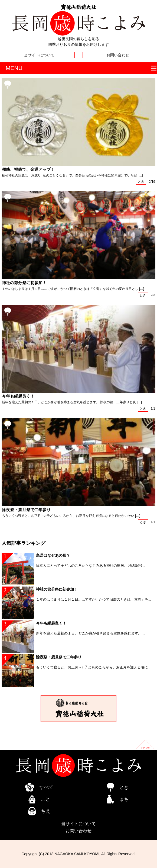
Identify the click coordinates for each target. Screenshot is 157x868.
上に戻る (145, 748)
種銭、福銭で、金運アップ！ (28, 169)
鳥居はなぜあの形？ (53, 555)
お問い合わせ (118, 55)
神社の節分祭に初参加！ (24, 283)
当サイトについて (39, 55)
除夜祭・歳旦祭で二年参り (26, 510)
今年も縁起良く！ (18, 396)
